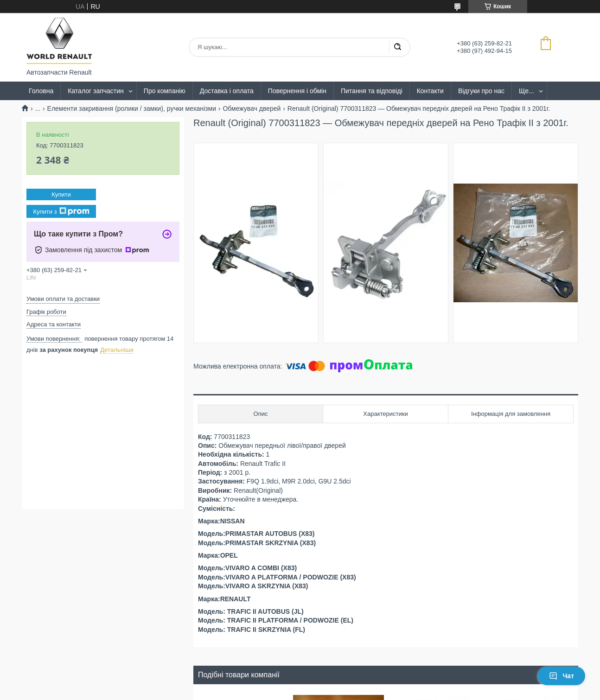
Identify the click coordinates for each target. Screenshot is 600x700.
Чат (562, 676)
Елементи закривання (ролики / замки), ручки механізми (132, 108)
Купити (61, 194)
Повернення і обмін (297, 91)
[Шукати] (397, 47)
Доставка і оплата (227, 91)
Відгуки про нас (481, 91)
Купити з (61, 211)
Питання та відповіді (372, 91)
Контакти (430, 91)
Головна (41, 91)
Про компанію (165, 91)
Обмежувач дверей (252, 108)
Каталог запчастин (96, 91)
